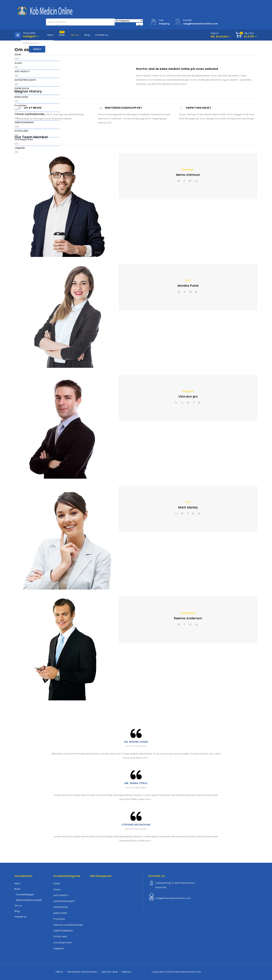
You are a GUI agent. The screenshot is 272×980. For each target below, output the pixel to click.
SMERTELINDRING (24, 122)
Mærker (127, 972)
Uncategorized (24, 139)
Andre (18, 63)
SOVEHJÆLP (22, 131)
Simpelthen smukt (198, 108)
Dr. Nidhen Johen (136, 742)
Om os (75, 35)
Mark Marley (188, 507)
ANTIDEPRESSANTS (25, 80)
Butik (62, 35)
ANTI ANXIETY (22, 71)
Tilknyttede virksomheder (82, 972)
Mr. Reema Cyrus (136, 783)
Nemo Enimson (188, 175)
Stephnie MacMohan (136, 825)
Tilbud (59, 972)
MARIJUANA (21, 97)
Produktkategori (25, 895)
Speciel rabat (110, 972)
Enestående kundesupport (124, 108)
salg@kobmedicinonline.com (173, 898)
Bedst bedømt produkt (29, 900)
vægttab (20, 148)
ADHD (18, 54)
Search (37, 49)
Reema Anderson (188, 618)
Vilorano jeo (188, 396)
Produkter (21, 105)
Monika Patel (188, 286)
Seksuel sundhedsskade (29, 114)
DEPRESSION (22, 88)
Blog (87, 35)
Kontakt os (102, 35)
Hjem (50, 35)
